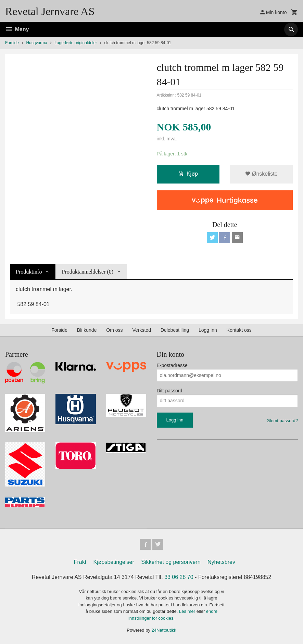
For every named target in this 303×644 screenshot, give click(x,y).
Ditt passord (170, 391)
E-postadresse (172, 365)
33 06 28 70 (179, 577)
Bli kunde (87, 330)
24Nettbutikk (164, 630)
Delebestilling (175, 330)
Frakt (80, 562)
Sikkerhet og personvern (171, 562)
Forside (12, 43)
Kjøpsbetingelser (114, 562)
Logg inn (208, 330)
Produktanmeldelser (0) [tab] (87, 272)
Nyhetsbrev (221, 562)
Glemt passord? (282, 421)
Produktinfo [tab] (29, 272)
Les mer (188, 611)
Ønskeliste (261, 174)
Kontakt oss (239, 330)
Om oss (114, 330)
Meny (17, 29)
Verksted (141, 330)
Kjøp (188, 174)
